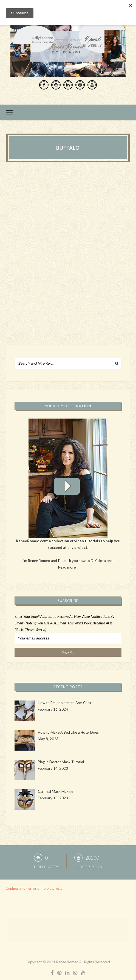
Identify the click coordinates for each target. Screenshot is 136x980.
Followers (47, 867)
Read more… (68, 567)
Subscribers (88, 867)
